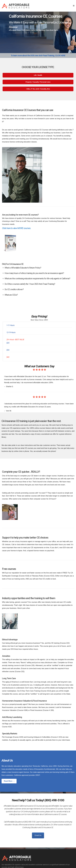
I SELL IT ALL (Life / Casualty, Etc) (38, 89)
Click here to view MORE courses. (17, 228)
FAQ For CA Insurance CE (13, 264)
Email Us (38, 835)
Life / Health (38, 75)
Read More (8, 781)
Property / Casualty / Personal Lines (38, 82)
